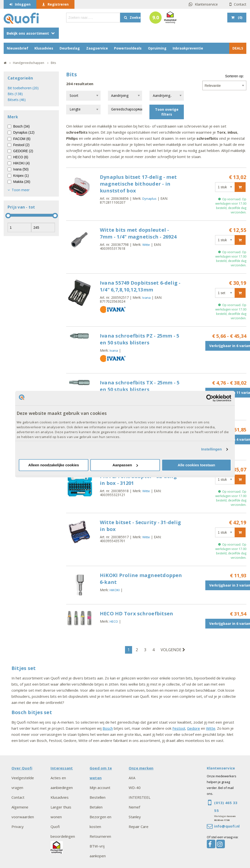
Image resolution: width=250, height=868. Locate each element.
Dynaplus (149, 199)
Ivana (146, 298)
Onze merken (141, 768)
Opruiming (157, 48)
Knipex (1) (21, 176)
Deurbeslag (70, 48)
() (240, 17)
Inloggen (23, 4)
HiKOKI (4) (21, 163)
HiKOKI (115, 590)
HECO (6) (21, 157)
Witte (146, 245)
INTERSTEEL (140, 797)
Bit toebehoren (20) (23, 88)
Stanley (135, 817)
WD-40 (135, 788)
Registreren (58, 4)
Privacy (18, 827)
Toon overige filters (167, 112)
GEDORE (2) (23, 151)
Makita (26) (22, 182)
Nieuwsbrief (18, 48)
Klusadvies (44, 48)
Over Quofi (22, 768)
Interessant (62, 768)
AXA (132, 778)
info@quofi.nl (227, 826)
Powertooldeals (128, 48)
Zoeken (135, 17)
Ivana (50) (21, 169)
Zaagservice (97, 48)
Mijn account (100, 788)
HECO (114, 621)
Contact (240, 4)
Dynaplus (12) (24, 132)
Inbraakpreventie (188, 48)
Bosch (108, 728)
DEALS (238, 48)
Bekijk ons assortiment (28, 33)
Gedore (193, 728)
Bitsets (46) (17, 100)
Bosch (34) (21, 126)
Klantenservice (206, 4)
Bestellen (98, 797)
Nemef (134, 807)
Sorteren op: (234, 76)
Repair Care (139, 827)
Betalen (96, 807)
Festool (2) (21, 145)
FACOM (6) (22, 139)
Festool (179, 728)
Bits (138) (15, 94)
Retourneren (100, 836)
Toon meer (21, 190)
